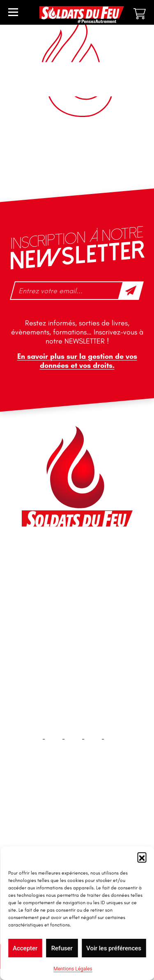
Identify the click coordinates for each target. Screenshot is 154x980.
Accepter (25, 948)
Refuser (62, 948)
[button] (142, 857)
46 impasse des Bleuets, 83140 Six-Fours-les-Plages (76, 556)
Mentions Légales (73, 969)
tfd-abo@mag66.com (61, 623)
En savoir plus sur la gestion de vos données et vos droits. (77, 361)
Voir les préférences (114, 948)
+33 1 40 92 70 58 (56, 609)
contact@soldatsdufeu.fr (66, 575)
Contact (77, 836)
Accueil (77, 810)
